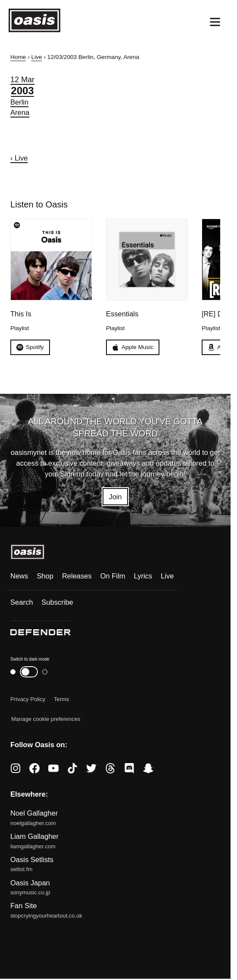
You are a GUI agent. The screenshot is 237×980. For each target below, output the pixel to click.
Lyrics (143, 577)
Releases (77, 577)
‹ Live (19, 158)
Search (22, 603)
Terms (61, 699)
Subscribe (57, 603)
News (19, 577)
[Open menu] (215, 22)
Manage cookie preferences (46, 719)
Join (115, 496)
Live (37, 57)
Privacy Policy (28, 699)
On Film (113, 577)
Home (18, 57)
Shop (45, 577)
